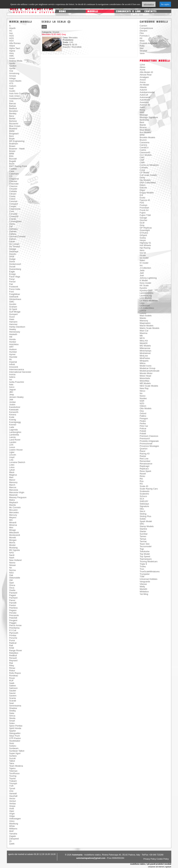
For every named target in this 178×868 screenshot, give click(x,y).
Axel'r (142, 107)
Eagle (12, 272)
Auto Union (15, 96)
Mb (141, 336)
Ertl (141, 195)
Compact (14, 204)
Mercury (13, 515)
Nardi (12, 555)
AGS (11, 36)
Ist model (144, 258)
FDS (142, 203)
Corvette (13, 214)
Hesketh (13, 334)
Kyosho (143, 288)
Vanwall (13, 793)
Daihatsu (14, 229)
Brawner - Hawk (17, 149)
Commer (13, 201)
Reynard (13, 660)
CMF (142, 160)
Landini (13, 442)
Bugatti (13, 161)
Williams (13, 829)
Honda (12, 339)
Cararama (145, 142)
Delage (13, 249)
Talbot (12, 761)
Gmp (142, 225)
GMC (12, 302)
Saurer (12, 693)
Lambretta (14, 435)
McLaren (14, 510)
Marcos (13, 487)
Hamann (13, 322)
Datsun (13, 239)
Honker (13, 342)
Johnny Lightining (148, 278)
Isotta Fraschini (17, 382)
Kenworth (14, 412)
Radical (13, 643)
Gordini (13, 304)
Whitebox (144, 592)
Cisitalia (13, 191)
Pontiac (13, 635)
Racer (143, 451)
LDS (11, 445)
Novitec (143, 398)
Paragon (144, 418)
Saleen (13, 686)
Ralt (11, 645)
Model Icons (146, 366)
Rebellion (14, 653)
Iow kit (143, 253)
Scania (13, 698)
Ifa (10, 359)
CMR (142, 163)
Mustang (13, 548)
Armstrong (14, 73)
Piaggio (13, 623)
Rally (142, 46)
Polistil (143, 431)
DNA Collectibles (148, 183)
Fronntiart (144, 208)
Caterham (14, 174)
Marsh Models (147, 326)
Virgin (12, 814)
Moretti (13, 538)
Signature (144, 506)
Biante (143, 125)
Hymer (12, 354)
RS (141, 484)
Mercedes (14, 512)
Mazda (12, 505)
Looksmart (145, 306)
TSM (142, 577)
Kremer (13, 425)
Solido (143, 519)
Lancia (12, 437)
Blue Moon (145, 130)
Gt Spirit (13, 309)
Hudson (13, 349)
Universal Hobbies (149, 579)
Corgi (142, 170)
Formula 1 (145, 36)
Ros (142, 481)
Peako (143, 421)
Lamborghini (15, 432)
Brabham (14, 144)
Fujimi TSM (145, 215)
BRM (12, 154)
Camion (144, 26)
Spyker (13, 731)
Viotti (12, 809)
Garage (143, 218)
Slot (142, 48)
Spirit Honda (15, 728)
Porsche (13, 638)
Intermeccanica (17, 369)
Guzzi (12, 317)
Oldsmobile (15, 578)
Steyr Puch (15, 736)
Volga (12, 816)
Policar (143, 428)
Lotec (12, 465)
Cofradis (144, 168)
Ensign (13, 274)
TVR (11, 786)
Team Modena (16, 766)
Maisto (143, 318)
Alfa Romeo (15, 43)
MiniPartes (145, 358)
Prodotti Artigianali (149, 43)
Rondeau (14, 676)
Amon (12, 58)
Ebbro (143, 185)
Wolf (11, 831)
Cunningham (15, 221)
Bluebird (13, 129)
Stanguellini (15, 733)
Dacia (12, 224)
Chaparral (14, 179)
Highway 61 (145, 243)
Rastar (143, 456)
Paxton (13, 605)
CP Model (145, 173)
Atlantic (143, 87)
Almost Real (146, 75)
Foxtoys (144, 205)
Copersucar (15, 209)
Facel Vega (15, 277)
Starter (143, 531)
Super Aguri (15, 753)
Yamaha (13, 834)
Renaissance (146, 464)
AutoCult (144, 95)
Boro (11, 136)
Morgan (13, 540)
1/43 (44, 27)
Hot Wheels (145, 245)
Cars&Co (144, 147)
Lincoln (13, 455)
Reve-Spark (146, 471)
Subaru (13, 746)
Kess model (145, 283)
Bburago (144, 115)
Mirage (13, 530)
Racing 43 (145, 454)
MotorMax (145, 381)
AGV (11, 41)
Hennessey (15, 332)
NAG (12, 553)
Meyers (13, 517)
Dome (12, 262)
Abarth (12, 28)
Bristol (12, 151)
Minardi (13, 522)
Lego (142, 303)
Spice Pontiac (16, 726)
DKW (12, 257)
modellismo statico (34, 12)
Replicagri (145, 466)
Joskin (12, 405)
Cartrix (143, 150)
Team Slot (145, 544)
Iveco (12, 387)
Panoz (12, 600)
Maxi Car (144, 331)
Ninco (143, 391)
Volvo (12, 821)
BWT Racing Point (18, 166)
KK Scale (144, 285)
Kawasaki (14, 410)
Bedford (13, 108)
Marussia (14, 490)
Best (142, 122)
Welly (142, 587)
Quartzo (144, 449)
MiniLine (144, 356)
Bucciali (13, 159)
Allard (12, 46)
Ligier (12, 452)
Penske (13, 613)
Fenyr (12, 279)
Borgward (14, 134)
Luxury (143, 313)
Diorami (144, 31)
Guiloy (143, 238)
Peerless (14, 608)
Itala (11, 384)
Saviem (13, 696)
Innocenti (14, 367)
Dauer (12, 241)
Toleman (13, 771)
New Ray (144, 388)
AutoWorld (145, 100)
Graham (13, 307)
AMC (12, 56)
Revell (143, 474)
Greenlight (145, 230)
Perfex (143, 423)
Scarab (13, 701)
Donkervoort (15, 264)
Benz (12, 116)
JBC (11, 392)
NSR (142, 401)
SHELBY (144, 501)
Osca (12, 588)
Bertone (13, 121)
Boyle (12, 139)
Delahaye (14, 252)
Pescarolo (14, 615)
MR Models (145, 383)
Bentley (13, 113)
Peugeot (13, 620)
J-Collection (145, 268)
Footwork (14, 287)
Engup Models (147, 193)
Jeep (12, 395)
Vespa (12, 806)
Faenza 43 (145, 200)
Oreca (12, 585)
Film (142, 33)
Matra (12, 500)
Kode (12, 417)
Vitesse (143, 584)
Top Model (145, 554)
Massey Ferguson (18, 497)
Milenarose (145, 348)
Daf (11, 226)
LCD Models (146, 298)
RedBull (13, 655)
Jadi (142, 273)
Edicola (143, 188)
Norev (143, 396)
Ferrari (12, 282)
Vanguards (145, 582)
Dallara (13, 234)
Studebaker (15, 741)
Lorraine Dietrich (17, 462)
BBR (142, 112)
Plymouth (14, 633)
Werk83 (144, 589)
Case (12, 171)
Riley (12, 666)
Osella (12, 590)
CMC (142, 157)
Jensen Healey (16, 397)
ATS (11, 83)
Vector (12, 798)
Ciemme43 (145, 152)
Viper (12, 811)
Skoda (12, 718)
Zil (10, 841)
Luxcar (143, 311)
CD (11, 176)
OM (11, 580)
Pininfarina (14, 628)
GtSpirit (143, 235)
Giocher (144, 220)
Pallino (143, 416)
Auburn (13, 86)
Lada (12, 427)
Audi (11, 88)
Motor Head (145, 376)
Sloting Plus (146, 516)
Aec (11, 33)
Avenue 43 (145, 105)
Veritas (13, 804)
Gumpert (14, 314)
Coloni (12, 199)
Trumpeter (145, 574)
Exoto (143, 198)
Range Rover (16, 650)
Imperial (13, 362)
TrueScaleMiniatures (150, 572)
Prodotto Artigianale (149, 441)
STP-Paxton (15, 738)
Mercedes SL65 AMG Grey (54, 34)
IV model (144, 263)
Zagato (13, 836)
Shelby (13, 711)
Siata (12, 713)
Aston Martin (15, 81)
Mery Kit (144, 341)
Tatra (12, 763)
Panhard (13, 598)
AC (11, 31)
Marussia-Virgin (17, 492)
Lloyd (12, 457)
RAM (12, 648)
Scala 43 (144, 486)
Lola (11, 460)
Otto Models (146, 408)
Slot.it (143, 511)
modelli (93, 11)
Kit (141, 38)
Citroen (13, 194)
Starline (143, 529)
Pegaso (13, 610)
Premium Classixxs (149, 436)
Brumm (143, 140)
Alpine (12, 51)
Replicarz (144, 469)
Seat (11, 703)
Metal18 (144, 343)
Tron (142, 569)
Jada (142, 270)
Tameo (143, 536)
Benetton (14, 111)
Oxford (143, 413)
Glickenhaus (15, 299)
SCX (142, 499)
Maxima (144, 333)
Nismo (12, 563)
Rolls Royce (15, 673)
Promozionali (146, 444)
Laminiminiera (147, 293)
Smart (12, 721)
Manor (12, 480)
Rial (11, 663)
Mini (11, 528)
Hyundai (13, 357)
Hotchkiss (14, 344)
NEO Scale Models (149, 386)
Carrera (143, 145)
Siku (142, 509)
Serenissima (15, 706)
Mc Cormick (15, 507)
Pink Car (144, 426)
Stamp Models (147, 526)
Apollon (13, 66)
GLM (142, 223)
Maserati (13, 495)
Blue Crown (15, 126)
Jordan (13, 402)
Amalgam (144, 77)
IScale (143, 255)
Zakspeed (14, 839)
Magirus (13, 475)
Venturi (13, 801)
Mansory (13, 482)
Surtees (13, 756)
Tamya (143, 539)
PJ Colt (13, 630)
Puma (12, 640)
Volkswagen (15, 819)
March (12, 485)
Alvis (11, 53)
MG (11, 520)
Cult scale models (148, 175)
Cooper (13, 206)
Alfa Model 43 (146, 72)
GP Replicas (146, 228)
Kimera (13, 415)
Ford (11, 292)
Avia (11, 101)
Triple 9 (143, 564)
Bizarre (143, 127)
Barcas (13, 103)
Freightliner (15, 294)
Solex (12, 723)
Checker (13, 181)
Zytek (12, 844)
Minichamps (146, 351)
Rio (141, 479)
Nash (12, 558)
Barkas (13, 106)
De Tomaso (15, 246)
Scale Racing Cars (149, 489)
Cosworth (14, 216)
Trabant (13, 781)
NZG (142, 403)
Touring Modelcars (149, 561)
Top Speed (145, 556)
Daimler (13, 231)
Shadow (13, 708)
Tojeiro (12, 768)
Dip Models (145, 180)
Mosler (12, 545)
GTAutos (144, 233)
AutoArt (143, 90)
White (12, 826)
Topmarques (146, 559)
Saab (12, 683)
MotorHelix (145, 378)
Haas (12, 319)
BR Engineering (17, 141)
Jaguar (13, 390)
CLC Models (146, 155)
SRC (142, 524)
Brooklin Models (148, 137)
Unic (11, 791)
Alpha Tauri (15, 48)
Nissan (13, 565)
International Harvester (20, 372)
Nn (11, 568)
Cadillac (13, 169)
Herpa (143, 240)
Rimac (12, 668)
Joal (142, 275)
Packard (13, 593)
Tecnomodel (146, 546)
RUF (11, 681)
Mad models (146, 316)
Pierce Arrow (15, 625)
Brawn (12, 146)
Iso (11, 379)
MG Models (145, 346)
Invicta (12, 374)
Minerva (13, 525)
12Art (142, 65)
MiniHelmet (145, 353)
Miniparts (144, 361)
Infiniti (12, 364)
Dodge (12, 259)
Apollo (12, 63)
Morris (12, 543)
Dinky (143, 178)
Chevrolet (14, 184)
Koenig (13, 420)
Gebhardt (14, 297)
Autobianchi (15, 98)
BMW (12, 131)
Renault (13, 658)
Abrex (143, 67)
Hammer (13, 324)
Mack (12, 472)
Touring (13, 776)
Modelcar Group (148, 368)
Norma (12, 570)
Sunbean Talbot (17, 751)
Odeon (143, 406)
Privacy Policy (150, 859)
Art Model (144, 85)
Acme (143, 70)
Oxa (142, 411)
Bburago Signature (149, 117)
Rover (12, 678)
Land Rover (15, 440)
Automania (145, 97)
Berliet (12, 119)
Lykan (12, 470)
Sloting (143, 514)
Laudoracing (146, 295)
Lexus (12, 447)
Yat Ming (144, 594)
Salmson (14, 688)
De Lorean (14, 244)
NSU (11, 573)
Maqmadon (145, 323)
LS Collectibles (147, 308)
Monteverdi (15, 535)
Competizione (146, 28)
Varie (142, 53)
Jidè (11, 400)
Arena (143, 82)
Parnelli (13, 603)
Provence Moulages (149, 446)
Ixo (141, 265)
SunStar (144, 534)
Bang (142, 110)
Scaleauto (145, 491)
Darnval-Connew (17, 236)
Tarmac (143, 541)
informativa (149, 4)
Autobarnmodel (147, 92)
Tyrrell (12, 788)
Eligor (143, 190)
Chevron (13, 186)
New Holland (15, 560)
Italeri (142, 260)
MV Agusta (15, 550)
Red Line (144, 459)
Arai (11, 71)
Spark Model (146, 521)
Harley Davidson (17, 327)
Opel (11, 583)
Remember (145, 461)
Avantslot (144, 102)
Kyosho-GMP (146, 290)
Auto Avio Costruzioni (20, 93)
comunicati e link (128, 11)
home (62, 11)
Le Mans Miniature (149, 301)
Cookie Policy (163, 859)
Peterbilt (13, 618)
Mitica (143, 363)
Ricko (143, 476)
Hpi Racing (145, 248)
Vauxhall (13, 796)
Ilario (142, 250)
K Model (144, 280)
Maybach (14, 502)
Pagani (13, 595)
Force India (15, 289)
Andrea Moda (16, 61)
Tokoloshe (145, 551)
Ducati (12, 267)
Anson (143, 80)
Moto (142, 41)
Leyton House (16, 450)
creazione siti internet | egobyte (160, 867)
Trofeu (143, 566)
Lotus (12, 467)
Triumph (13, 783)
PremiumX (145, 439)
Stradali (143, 51)
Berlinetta (144, 120)
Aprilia (12, 68)
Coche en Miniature (149, 165)
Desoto (13, 254)
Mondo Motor (146, 373)
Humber (13, 352)
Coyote (13, 219)
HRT (11, 347)
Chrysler (13, 189)
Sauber (13, 691)
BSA (11, 156)
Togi (142, 549)
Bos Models (145, 132)
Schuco (143, 496)
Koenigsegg (15, 422)
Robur (12, 671)
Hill (11, 337)
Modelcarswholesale (150, 371)
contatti (150, 11)
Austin (12, 91)
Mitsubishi (14, 533)
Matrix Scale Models (150, 328)
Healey (13, 329)
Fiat (11, 284)
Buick (12, 164)
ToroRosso (14, 773)
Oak (11, 575)
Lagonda (14, 430)
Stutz (12, 743)
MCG (142, 338)
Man (11, 477)
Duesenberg (15, 269)
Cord (12, 211)
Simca (12, 716)
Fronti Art (144, 210)
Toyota (12, 778)
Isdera (12, 377)
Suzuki (12, 758)
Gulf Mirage (15, 312)
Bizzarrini (14, 124)
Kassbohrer (15, 407)
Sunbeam (14, 748)
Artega (12, 78)
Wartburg (14, 824)
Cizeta (12, 196)
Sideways (144, 504)
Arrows (13, 76)
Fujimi (143, 213)
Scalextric (144, 494)
